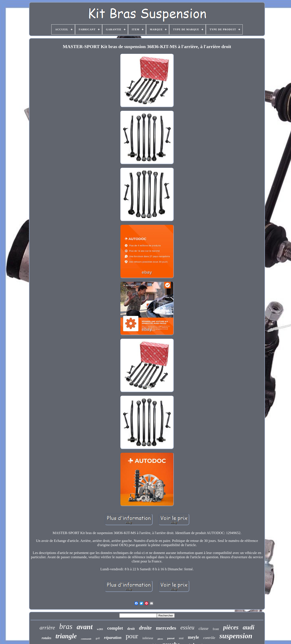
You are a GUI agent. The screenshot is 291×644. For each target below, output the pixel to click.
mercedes (166, 628)
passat (171, 638)
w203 (100, 629)
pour (132, 636)
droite (145, 628)
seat (181, 638)
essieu (187, 627)
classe (203, 628)
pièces (231, 627)
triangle (66, 636)
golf (98, 638)
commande (86, 639)
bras (66, 627)
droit (131, 629)
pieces (160, 639)
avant (85, 627)
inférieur (148, 638)
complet (115, 628)
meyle (193, 637)
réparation (113, 638)
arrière (47, 628)
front (216, 629)
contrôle (209, 638)
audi (249, 627)
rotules (47, 638)
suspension (236, 636)
